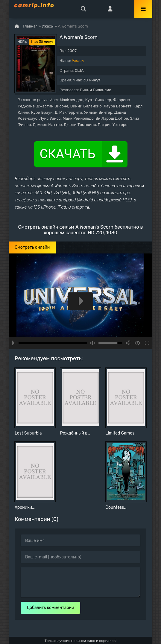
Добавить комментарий (50, 608)
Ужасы (78, 61)
